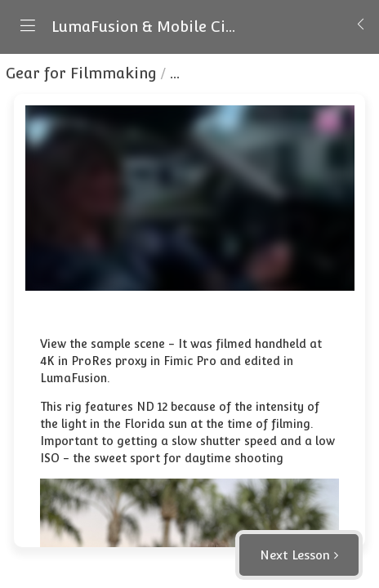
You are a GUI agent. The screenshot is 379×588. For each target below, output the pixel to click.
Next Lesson (295, 555)
